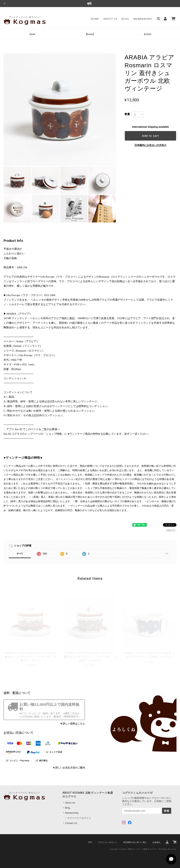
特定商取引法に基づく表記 (135, 842)
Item (32, 34)
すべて (20, 554)
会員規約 (156, 842)
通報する (171, 530)
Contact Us (71, 823)
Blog (126, 19)
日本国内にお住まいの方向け (150, 145)
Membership (143, 19)
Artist (148, 34)
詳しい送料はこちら (74, 724)
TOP (90, 842)
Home (95, 19)
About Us (110, 19)
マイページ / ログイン (79, 818)
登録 (167, 811)
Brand (90, 34)
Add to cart (150, 136)
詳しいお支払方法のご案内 (70, 768)
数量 (127, 114)
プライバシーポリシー (108, 842)
